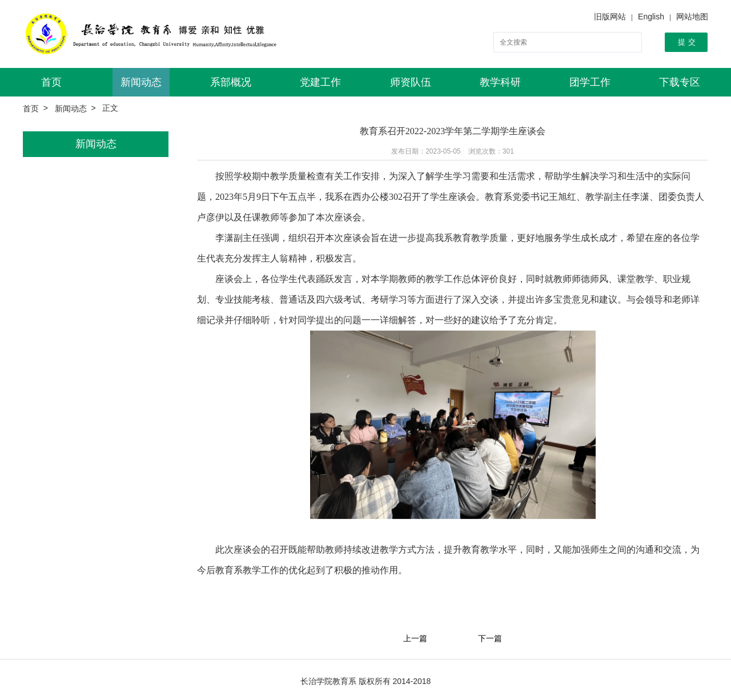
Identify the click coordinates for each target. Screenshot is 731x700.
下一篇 (490, 639)
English (651, 17)
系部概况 (231, 82)
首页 (51, 82)
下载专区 (680, 82)
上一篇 (415, 639)
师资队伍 (411, 82)
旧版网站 (610, 17)
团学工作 (590, 82)
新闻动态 (141, 82)
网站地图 (692, 17)
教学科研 (500, 82)
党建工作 (320, 82)
